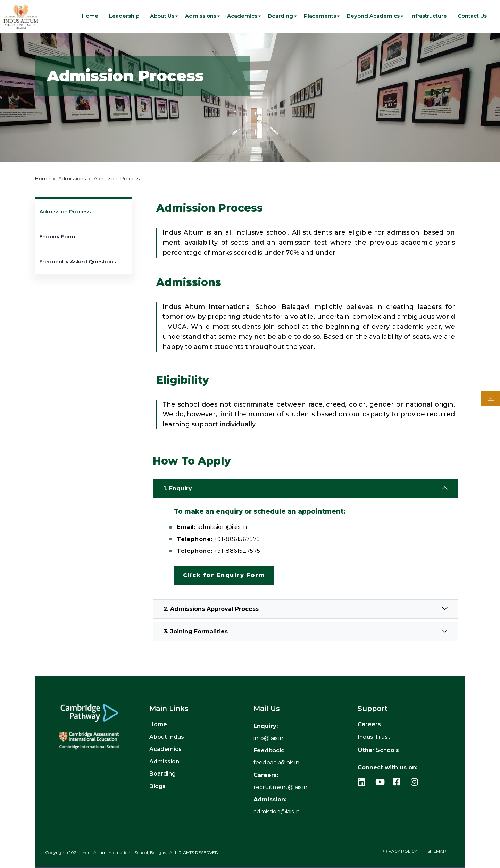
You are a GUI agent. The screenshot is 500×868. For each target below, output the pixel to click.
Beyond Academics (373, 16)
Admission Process (65, 211)
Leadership (124, 16)
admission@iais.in (277, 812)
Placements (320, 16)
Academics (242, 16)
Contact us (472, 16)
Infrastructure (429, 16)
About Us (162, 16)
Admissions (201, 16)
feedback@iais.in (276, 763)
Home (90, 16)
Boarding (281, 16)
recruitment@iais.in (280, 787)
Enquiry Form (57, 236)
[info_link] (268, 738)
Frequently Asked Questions (78, 261)
